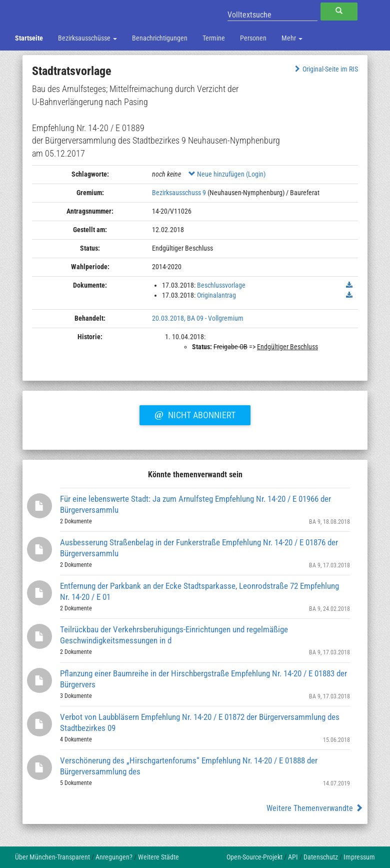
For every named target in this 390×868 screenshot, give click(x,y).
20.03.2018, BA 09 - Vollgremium (198, 318)
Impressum (359, 857)
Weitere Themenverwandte (315, 808)
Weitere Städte (158, 857)
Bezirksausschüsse (87, 38)
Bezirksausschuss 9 (179, 193)
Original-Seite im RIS (325, 69)
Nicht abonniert (195, 414)
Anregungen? (114, 857)
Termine (214, 38)
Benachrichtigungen (160, 38)
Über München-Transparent (52, 857)
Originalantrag (216, 295)
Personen (253, 38)
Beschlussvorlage (221, 285)
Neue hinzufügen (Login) (227, 174)
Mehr (292, 38)
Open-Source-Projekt (254, 857)
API (293, 857)
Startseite (29, 38)
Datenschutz (321, 857)
